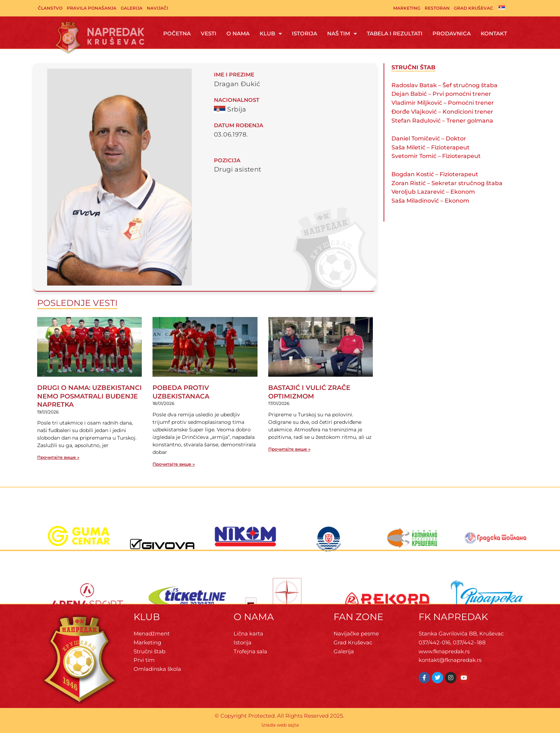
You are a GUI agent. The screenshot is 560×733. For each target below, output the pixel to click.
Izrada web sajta (280, 725)
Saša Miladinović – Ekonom (430, 201)
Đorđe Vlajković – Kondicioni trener (442, 112)
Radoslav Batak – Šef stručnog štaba (444, 85)
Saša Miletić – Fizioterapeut (431, 147)
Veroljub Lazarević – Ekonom (433, 192)
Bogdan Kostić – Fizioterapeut (435, 174)
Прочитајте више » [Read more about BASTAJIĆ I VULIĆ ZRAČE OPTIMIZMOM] (289, 449)
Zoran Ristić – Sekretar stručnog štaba (447, 183)
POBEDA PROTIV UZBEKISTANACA (181, 392)
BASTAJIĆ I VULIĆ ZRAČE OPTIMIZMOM (309, 392)
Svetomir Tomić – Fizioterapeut (436, 156)
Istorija (304, 33)
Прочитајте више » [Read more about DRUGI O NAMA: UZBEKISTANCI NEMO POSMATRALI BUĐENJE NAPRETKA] (58, 457)
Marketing (407, 8)
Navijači (157, 8)
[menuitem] (502, 8)
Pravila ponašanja (92, 8)
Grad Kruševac (474, 8)
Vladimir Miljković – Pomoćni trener (443, 103)
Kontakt (494, 33)
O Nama (238, 33)
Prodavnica (452, 33)
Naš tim (342, 34)
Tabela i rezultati (395, 33)
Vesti (209, 33)
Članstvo (50, 8)
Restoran (437, 8)
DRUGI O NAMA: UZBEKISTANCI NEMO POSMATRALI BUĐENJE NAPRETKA (89, 396)
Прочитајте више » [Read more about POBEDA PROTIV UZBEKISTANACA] (174, 464)
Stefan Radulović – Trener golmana (442, 121)
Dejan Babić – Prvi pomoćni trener (441, 94)
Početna (177, 33)
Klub (271, 34)
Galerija (132, 8)
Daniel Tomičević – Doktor (429, 138)
